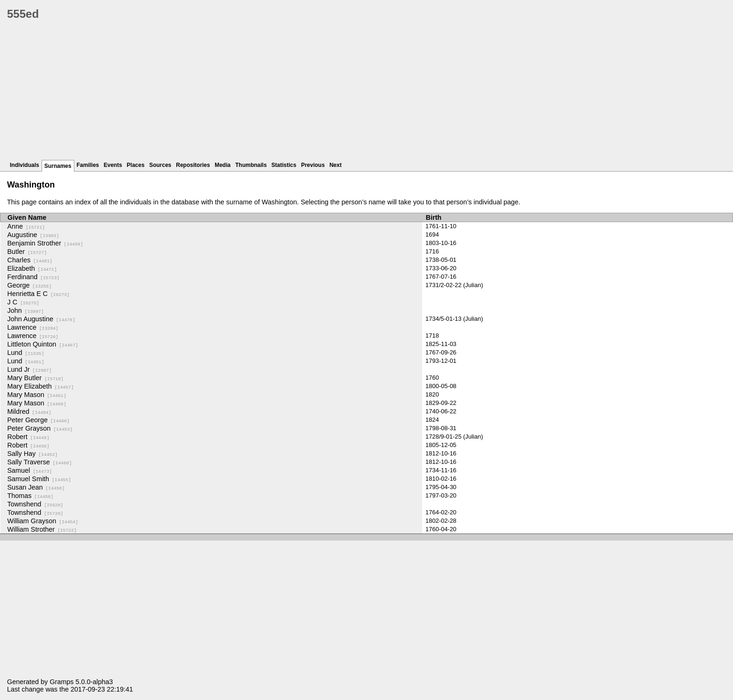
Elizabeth (32, 268)
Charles (30, 260)
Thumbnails (251, 165)
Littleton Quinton (43, 344)
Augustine (33, 235)
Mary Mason (37, 395)
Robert (29, 437)
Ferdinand (34, 277)
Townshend (36, 504)
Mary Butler (36, 378)
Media (223, 165)
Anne (26, 226)
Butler (27, 252)
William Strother (42, 529)
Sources (160, 165)
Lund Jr (30, 369)
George (30, 285)
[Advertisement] (287, 94)
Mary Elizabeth (41, 386)
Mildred (29, 411)
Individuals (25, 165)
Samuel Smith (39, 479)
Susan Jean (36, 487)
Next (336, 165)
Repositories (193, 165)
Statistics (284, 165)
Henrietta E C (39, 294)
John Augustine (41, 319)
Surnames (58, 166)
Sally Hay (33, 454)
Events (113, 165)
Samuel (30, 470)
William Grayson (43, 521)
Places (136, 165)
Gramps (61, 682)
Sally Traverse (40, 462)
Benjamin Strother (45, 243)
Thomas (31, 496)
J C (23, 302)
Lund (26, 353)
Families (88, 165)
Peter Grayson (40, 428)
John (26, 310)
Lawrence (33, 327)
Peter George (39, 420)
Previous (313, 165)
